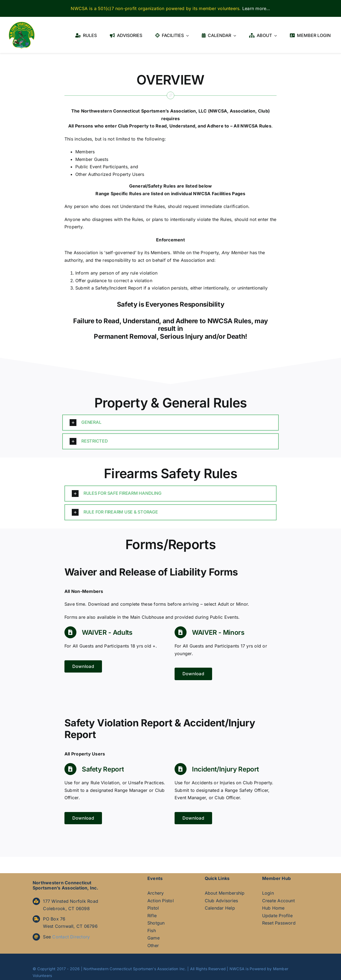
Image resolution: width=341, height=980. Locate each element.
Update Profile (277, 916)
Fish (152, 931)
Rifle (152, 916)
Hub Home (273, 908)
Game (154, 938)
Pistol (153, 908)
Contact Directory (71, 937)
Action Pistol (161, 901)
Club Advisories (221, 901)
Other (153, 945)
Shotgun (156, 923)
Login (268, 893)
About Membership (225, 893)
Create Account (278, 901)
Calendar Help (220, 908)
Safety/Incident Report (119, 288)
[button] (170, 423)
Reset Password (279, 923)
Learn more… (256, 8)
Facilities (221, 194)
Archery (156, 893)
